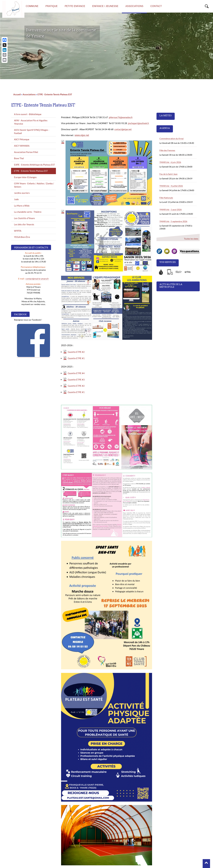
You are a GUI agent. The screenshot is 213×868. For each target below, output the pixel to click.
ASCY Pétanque (22, 139)
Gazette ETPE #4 (76, 373)
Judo (16, 199)
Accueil (17, 94)
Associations (29, 94)
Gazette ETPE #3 (76, 380)
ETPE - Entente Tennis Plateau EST (55, 94)
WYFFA (18, 231)
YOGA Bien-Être (22, 237)
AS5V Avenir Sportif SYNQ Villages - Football (32, 132)
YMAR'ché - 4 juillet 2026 (171, 186)
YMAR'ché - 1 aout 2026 (171, 210)
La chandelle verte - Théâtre (28, 212)
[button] (206, 864)
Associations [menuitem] (134, 6)
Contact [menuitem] (156, 6)
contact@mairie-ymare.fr (37, 279)
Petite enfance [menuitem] (75, 6)
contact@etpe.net (123, 129)
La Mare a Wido (22, 206)
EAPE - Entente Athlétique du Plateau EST (34, 165)
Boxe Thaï (19, 158)
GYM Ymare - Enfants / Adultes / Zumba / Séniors (34, 185)
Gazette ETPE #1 (76, 358)
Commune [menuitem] (32, 6)
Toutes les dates (191, 239)
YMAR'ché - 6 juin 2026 (170, 162)
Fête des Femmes (167, 150)
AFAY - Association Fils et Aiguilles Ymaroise (31, 122)
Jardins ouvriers (22, 193)
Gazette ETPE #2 (76, 352)
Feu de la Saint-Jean (168, 174)
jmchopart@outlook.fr (139, 123)
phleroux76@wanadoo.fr (121, 117)
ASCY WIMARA (22, 146)
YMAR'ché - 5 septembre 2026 (173, 221)
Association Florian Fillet (26, 152)
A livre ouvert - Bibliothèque (28, 114)
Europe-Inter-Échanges (25, 177)
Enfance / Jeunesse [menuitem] (105, 6)
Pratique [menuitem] (52, 6)
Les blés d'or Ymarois (24, 224)
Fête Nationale (166, 198)
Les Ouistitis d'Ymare (24, 218)
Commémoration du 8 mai (172, 139)
